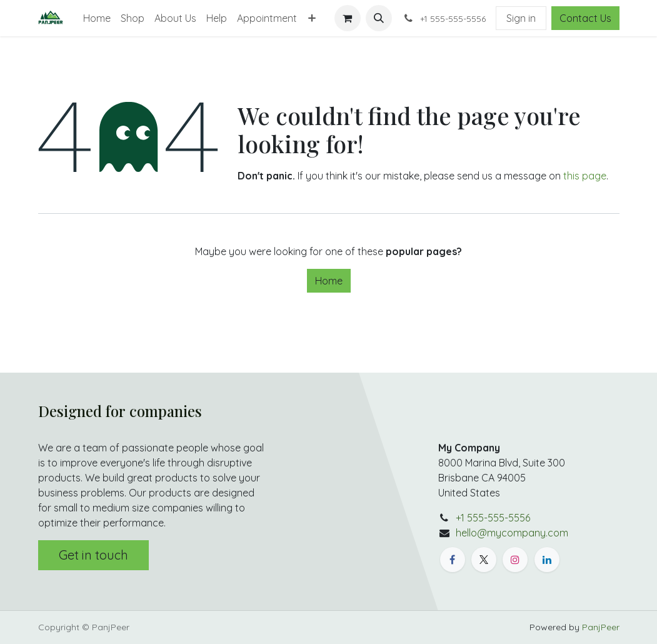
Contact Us (585, 18)
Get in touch (93, 555)
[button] (379, 18)
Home (329, 281)
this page (585, 176)
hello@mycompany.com (512, 533)
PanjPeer (601, 627)
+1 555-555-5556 (493, 518)
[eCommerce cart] (348, 18)
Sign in (521, 18)
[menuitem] (97, 18)
